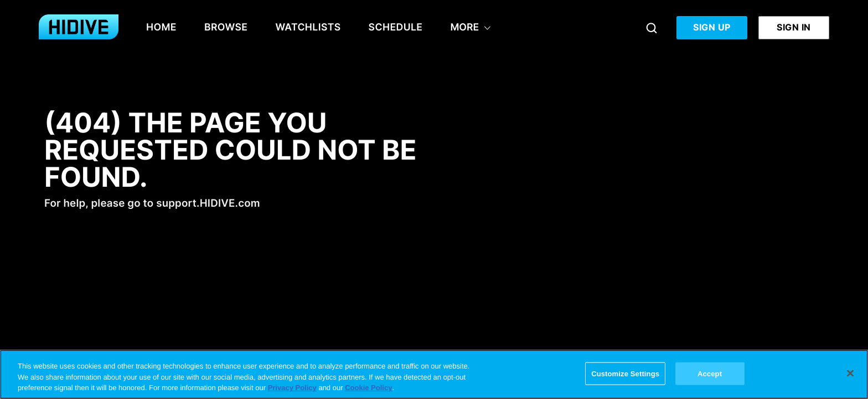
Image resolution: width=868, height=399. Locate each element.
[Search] (652, 28)
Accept (710, 373)
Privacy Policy (292, 388)
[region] (434, 374)
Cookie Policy (368, 388)
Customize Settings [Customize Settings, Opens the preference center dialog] (625, 373)
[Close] (850, 373)
